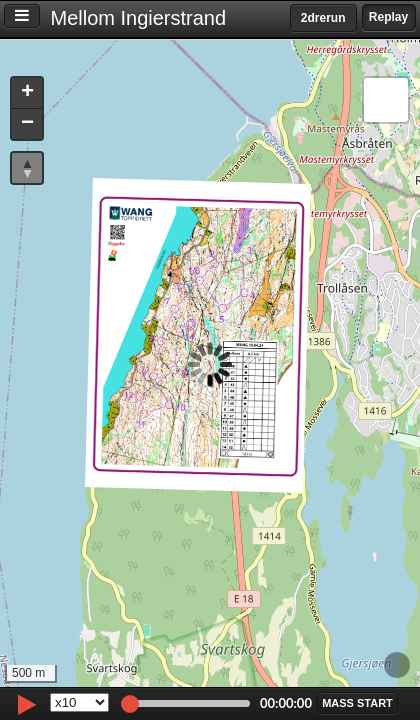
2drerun (323, 18)
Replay (388, 17)
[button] (27, 93)
